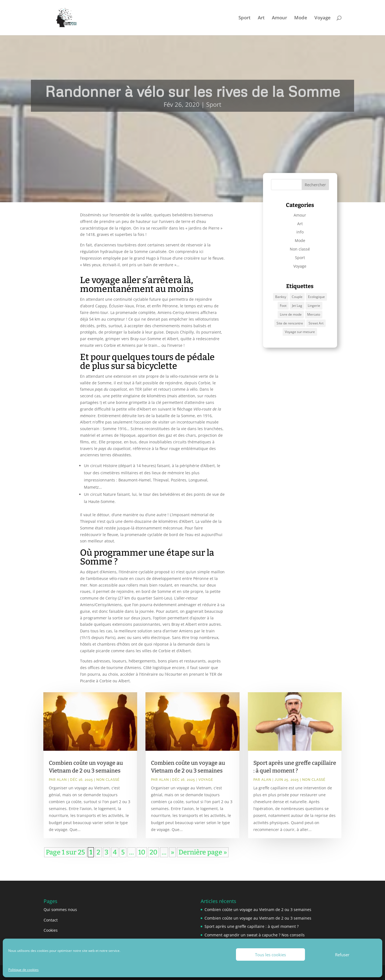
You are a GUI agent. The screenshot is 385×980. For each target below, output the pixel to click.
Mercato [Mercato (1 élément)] (314, 314)
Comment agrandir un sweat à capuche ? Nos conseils (255, 935)
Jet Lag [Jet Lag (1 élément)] (297, 306)
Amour (279, 18)
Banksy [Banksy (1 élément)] (281, 297)
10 (142, 852)
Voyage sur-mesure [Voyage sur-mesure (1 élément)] (300, 332)
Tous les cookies (270, 955)
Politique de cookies (23, 970)
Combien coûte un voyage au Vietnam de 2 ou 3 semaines (258, 910)
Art (261, 18)
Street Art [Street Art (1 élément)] (316, 323)
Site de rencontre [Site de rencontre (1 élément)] (290, 323)
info (300, 232)
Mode (301, 18)
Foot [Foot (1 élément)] (283, 306)
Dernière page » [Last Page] (203, 852)
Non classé (300, 249)
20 (153, 852)
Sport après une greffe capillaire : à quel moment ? (252, 926)
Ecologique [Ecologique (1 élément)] (316, 297)
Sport (245, 18)
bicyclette (157, 366)
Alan (62, 780)
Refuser (342, 955)
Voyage (322, 18)
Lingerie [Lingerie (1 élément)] (314, 306)
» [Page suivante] (172, 852)
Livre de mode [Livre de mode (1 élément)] (291, 314)
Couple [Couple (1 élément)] (297, 297)
